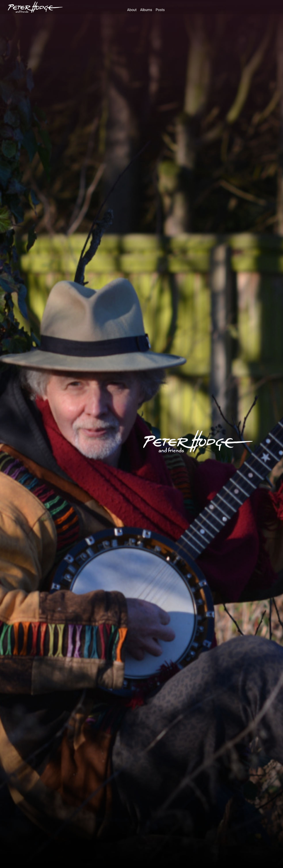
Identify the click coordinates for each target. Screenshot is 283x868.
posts (160, 10)
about (132, 10)
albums (146, 10)
